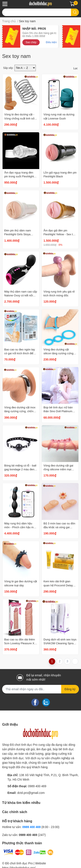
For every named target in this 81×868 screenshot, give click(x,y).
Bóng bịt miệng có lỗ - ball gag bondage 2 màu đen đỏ (20, 469)
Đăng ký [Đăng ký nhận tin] (70, 689)
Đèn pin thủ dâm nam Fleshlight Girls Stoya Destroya (18, 234)
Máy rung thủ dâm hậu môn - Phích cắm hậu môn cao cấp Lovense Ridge (20, 527)
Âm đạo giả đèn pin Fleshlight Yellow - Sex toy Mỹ (60, 234)
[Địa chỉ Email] (40, 689)
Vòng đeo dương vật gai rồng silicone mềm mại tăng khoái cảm (58, 469)
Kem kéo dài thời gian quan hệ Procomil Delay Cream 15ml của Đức (58, 585)
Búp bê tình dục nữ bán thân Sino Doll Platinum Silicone (58, 411)
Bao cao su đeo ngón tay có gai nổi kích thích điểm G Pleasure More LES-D (20, 353)
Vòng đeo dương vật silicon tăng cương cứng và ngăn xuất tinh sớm (58, 353)
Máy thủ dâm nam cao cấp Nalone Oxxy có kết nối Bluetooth (21, 295)
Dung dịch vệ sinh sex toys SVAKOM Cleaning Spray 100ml (60, 643)
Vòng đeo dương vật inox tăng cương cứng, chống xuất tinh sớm (20, 411)
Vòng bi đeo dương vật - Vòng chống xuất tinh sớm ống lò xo (20, 118)
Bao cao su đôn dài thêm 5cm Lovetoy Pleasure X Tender (20, 643)
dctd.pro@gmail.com (31, 793)
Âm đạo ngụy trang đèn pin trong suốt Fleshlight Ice (19, 176)
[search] (75, 12)
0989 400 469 (37, 786)
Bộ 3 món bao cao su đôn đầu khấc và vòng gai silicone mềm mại (59, 527)
